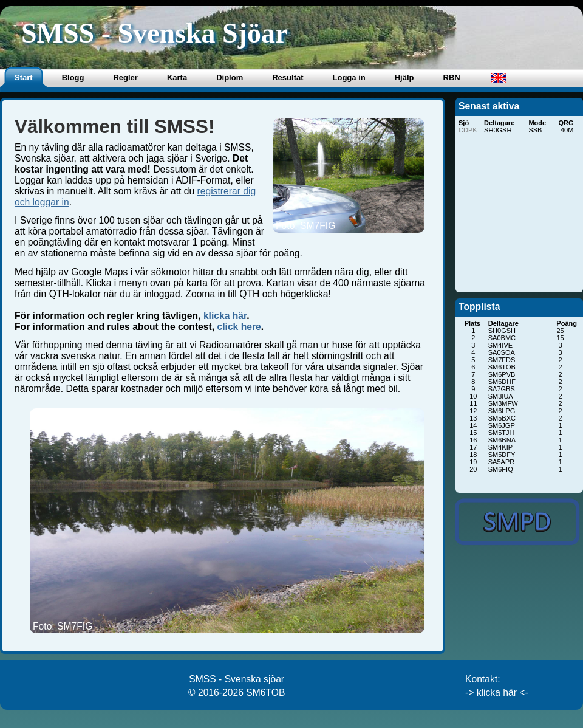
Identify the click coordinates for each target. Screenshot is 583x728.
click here (239, 327)
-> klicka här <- (497, 692)
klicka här (225, 316)
